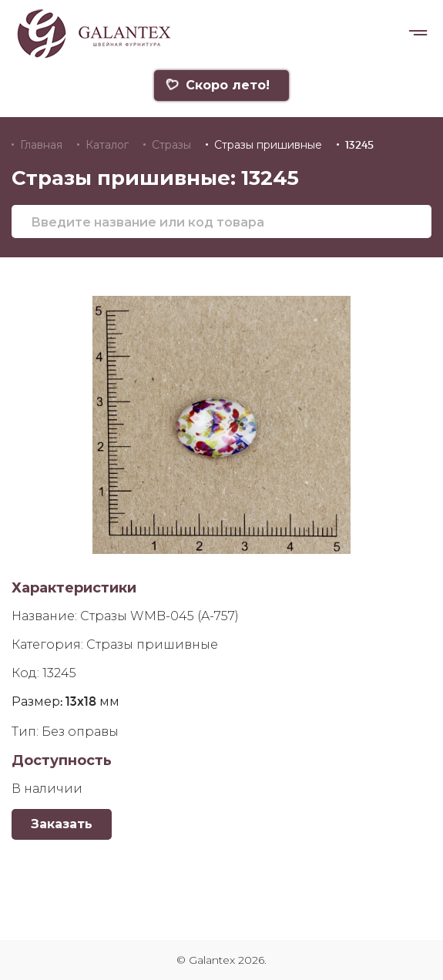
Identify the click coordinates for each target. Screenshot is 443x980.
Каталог (107, 145)
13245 (359, 145)
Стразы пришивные (268, 145)
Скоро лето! (217, 85)
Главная (41, 145)
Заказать (62, 824)
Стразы (171, 145)
